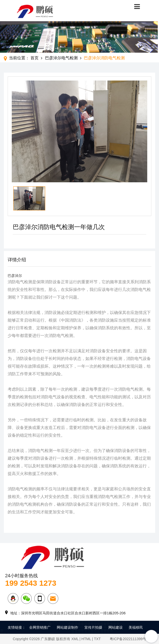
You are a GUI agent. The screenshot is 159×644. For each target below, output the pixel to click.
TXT (97, 639)
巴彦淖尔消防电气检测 (104, 58)
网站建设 (116, 627)
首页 (35, 58)
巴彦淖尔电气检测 (61, 58)
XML (75, 639)
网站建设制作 (67, 627)
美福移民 (136, 627)
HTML (86, 639)
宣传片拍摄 (93, 627)
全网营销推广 (40, 627)
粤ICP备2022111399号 (128, 639)
